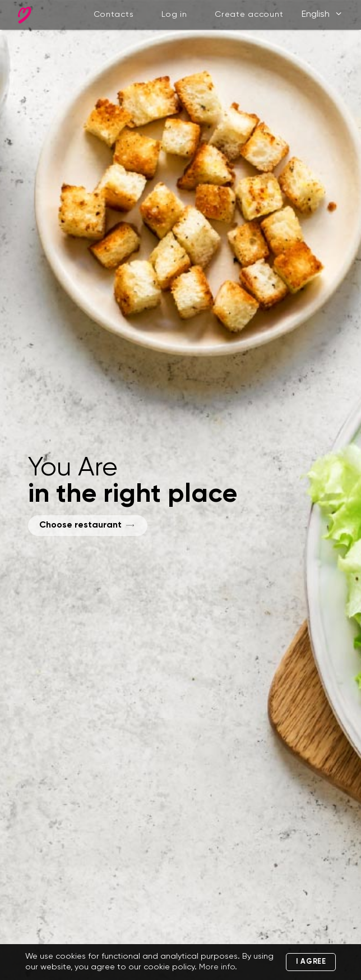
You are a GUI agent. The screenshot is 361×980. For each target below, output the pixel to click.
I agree (311, 962)
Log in (174, 15)
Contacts (114, 15)
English (322, 15)
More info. (218, 967)
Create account (249, 15)
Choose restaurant (80, 525)
